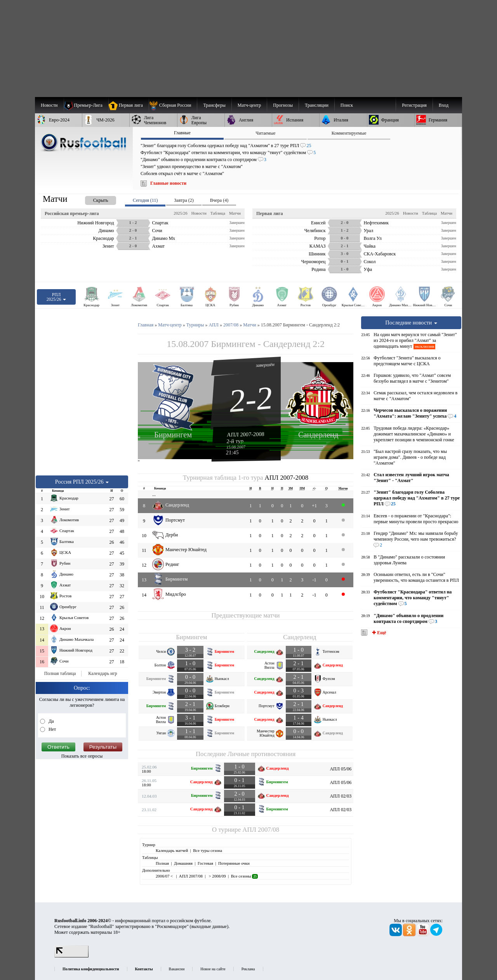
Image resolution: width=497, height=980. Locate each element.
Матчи (235, 213)
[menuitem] (173, 105)
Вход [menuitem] (444, 105)
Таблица (218, 213)
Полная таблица (60, 673)
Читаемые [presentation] (265, 133)
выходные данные (209, 926)
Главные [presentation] (182, 133)
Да (51, 721)
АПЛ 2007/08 (261, 830)
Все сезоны (244, 876)
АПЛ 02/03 (341, 796)
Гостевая (205, 863)
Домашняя (183, 863)
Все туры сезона (208, 850)
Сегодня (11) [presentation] (145, 200)
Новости (199, 213)
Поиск (347, 105)
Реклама (248, 969)
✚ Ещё (378, 633)
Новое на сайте (213, 969)
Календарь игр (103, 673)
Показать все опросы (82, 756)
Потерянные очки (234, 863)
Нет (52, 729)
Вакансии (177, 969)
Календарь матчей (172, 850)
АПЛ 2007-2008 (246, 434)
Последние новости (411, 323)
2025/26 (180, 213)
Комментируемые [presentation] (349, 133)
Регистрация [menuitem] (414, 105)
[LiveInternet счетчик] (71, 956)
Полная (162, 863)
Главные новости (168, 183)
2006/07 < (165, 876)
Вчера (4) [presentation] (219, 200)
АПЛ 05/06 (341, 769)
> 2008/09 (217, 876)
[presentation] (93, 199)
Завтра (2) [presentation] (184, 200)
